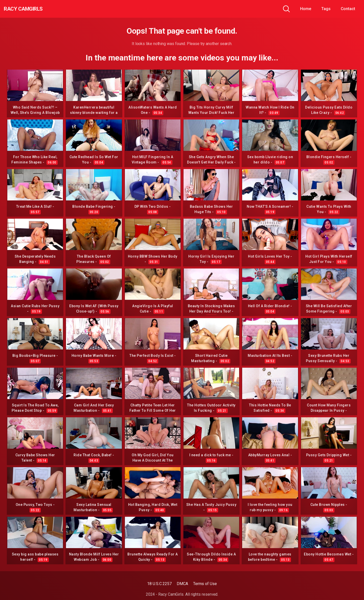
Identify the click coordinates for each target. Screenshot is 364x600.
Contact (348, 9)
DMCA (182, 584)
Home (306, 9)
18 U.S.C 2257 (159, 584)
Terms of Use (205, 584)
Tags (326, 9)
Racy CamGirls (31, 9)
